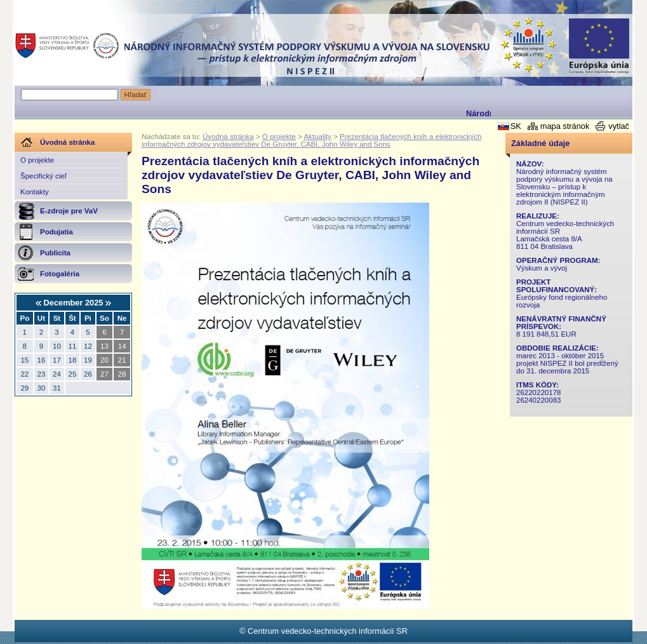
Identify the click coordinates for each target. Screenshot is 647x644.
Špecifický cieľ (43, 176)
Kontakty (35, 192)
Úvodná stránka (228, 137)
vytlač (619, 126)
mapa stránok (565, 126)
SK (516, 126)
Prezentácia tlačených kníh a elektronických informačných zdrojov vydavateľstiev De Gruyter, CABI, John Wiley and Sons (312, 140)
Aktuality (317, 137)
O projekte (37, 160)
